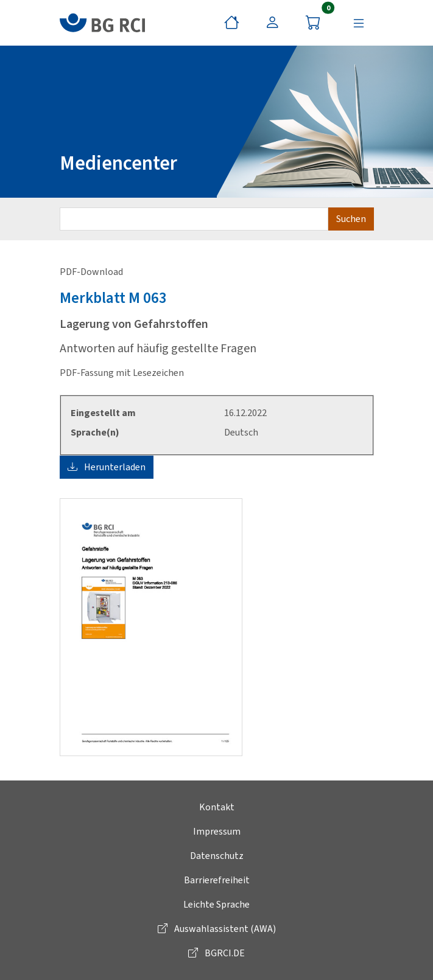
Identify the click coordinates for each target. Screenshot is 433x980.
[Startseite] (232, 23)
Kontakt (217, 807)
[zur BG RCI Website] (102, 23)
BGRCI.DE (216, 953)
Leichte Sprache (216, 904)
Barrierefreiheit (217, 880)
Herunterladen (107, 467)
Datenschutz (217, 856)
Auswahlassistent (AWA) (217, 929)
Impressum (217, 831)
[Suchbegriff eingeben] (194, 219)
